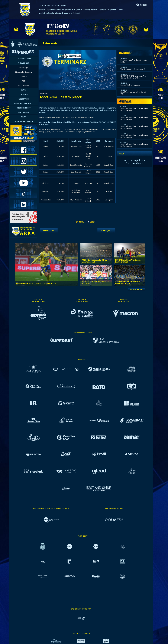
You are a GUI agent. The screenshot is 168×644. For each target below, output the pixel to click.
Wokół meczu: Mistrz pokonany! (133, 69)
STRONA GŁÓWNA (24, 59)
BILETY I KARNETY (24, 108)
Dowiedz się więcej (47, 9)
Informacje (24, 68)
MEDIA (24, 117)
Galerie (24, 76)
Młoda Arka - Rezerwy (24, 72)
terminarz (138, 163)
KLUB (24, 90)
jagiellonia (140, 160)
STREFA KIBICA (24, 112)
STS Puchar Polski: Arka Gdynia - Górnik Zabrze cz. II (128, 282)
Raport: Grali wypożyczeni (130, 85)
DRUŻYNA (24, 94)
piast (128, 163)
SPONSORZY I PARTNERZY (24, 103)
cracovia (128, 160)
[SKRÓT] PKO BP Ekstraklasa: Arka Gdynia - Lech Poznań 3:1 (133, 77)
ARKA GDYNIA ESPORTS (24, 121)
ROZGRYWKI (24, 99)
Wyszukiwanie (24, 85)
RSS (24, 81)
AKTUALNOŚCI (24, 63)
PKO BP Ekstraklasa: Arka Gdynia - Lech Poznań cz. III (36, 283)
